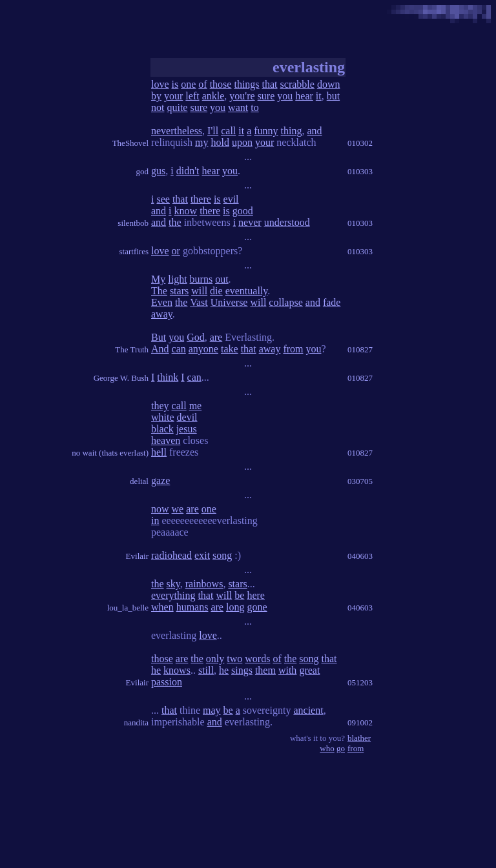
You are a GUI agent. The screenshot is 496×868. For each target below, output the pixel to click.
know (186, 211)
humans (192, 607)
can (179, 349)
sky (173, 584)
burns (201, 279)
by (156, 96)
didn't (188, 171)
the (175, 222)
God (196, 337)
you (285, 96)
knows (177, 670)
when (162, 607)
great (309, 670)
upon (242, 142)
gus (158, 171)
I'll (213, 131)
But (159, 337)
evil (231, 199)
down (329, 84)
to (254, 107)
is (175, 84)
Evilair (137, 556)
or (176, 251)
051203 (360, 682)
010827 (360, 349)
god (143, 171)
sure (266, 96)
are (216, 337)
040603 (360, 556)
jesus (187, 429)
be (239, 595)
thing (292, 131)
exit (202, 555)
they (160, 406)
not (158, 107)
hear (304, 96)
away (162, 314)
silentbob (133, 223)
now (160, 509)
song (222, 555)
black (162, 429)
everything (173, 595)
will (199, 291)
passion (167, 682)
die (216, 291)
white (163, 417)
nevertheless (177, 131)
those (221, 84)
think (168, 377)
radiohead (171, 555)
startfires (134, 251)
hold (220, 142)
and (315, 131)
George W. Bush (121, 378)
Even (162, 302)
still (206, 670)
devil (187, 417)
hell (159, 452)
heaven (166, 440)
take (230, 349)
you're (242, 96)
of (202, 84)
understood (287, 222)
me (196, 406)
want (238, 107)
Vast (199, 302)
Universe (229, 302)
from (293, 349)
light (177, 279)
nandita (136, 722)
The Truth (132, 349)
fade (332, 302)
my (201, 142)
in (155, 520)
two (234, 659)
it (319, 96)
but (333, 96)
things (246, 84)
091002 (360, 722)
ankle (213, 96)
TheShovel (130, 143)
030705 (360, 481)
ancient (308, 710)
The (159, 291)
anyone (203, 349)
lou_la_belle (128, 608)
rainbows (204, 584)
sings (242, 670)
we (178, 509)
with (287, 670)
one (188, 84)
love (160, 84)
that (270, 84)
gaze (160, 480)
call (228, 131)
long (235, 607)
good (243, 211)
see (163, 199)
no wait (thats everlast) (110, 453)
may (212, 710)
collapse (285, 302)
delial (139, 481)
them (265, 670)
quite (177, 107)
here (256, 595)
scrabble (297, 84)
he (156, 670)
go (341, 748)
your (173, 96)
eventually (247, 291)
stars (179, 291)
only (215, 659)
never (250, 222)
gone (257, 607)
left (192, 96)
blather (359, 738)
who (327, 748)
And (160, 349)
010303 (360, 171)
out (222, 279)
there (201, 199)
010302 (360, 143)
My (158, 279)
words (257, 659)
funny (266, 131)
